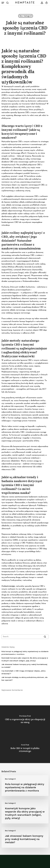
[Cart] (46, 3)
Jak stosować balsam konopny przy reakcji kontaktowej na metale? (24, 666)
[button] (3, 3)
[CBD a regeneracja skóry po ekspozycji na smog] (25, 720)
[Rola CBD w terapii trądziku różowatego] (25, 749)
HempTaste (25, 3)
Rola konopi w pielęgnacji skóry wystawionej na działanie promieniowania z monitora (25, 653)
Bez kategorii (26, 16)
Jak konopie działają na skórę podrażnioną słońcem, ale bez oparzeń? (24, 679)
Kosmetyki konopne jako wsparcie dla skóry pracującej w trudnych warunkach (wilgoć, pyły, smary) (25, 659)
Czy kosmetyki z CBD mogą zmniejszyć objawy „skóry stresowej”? (23, 672)
